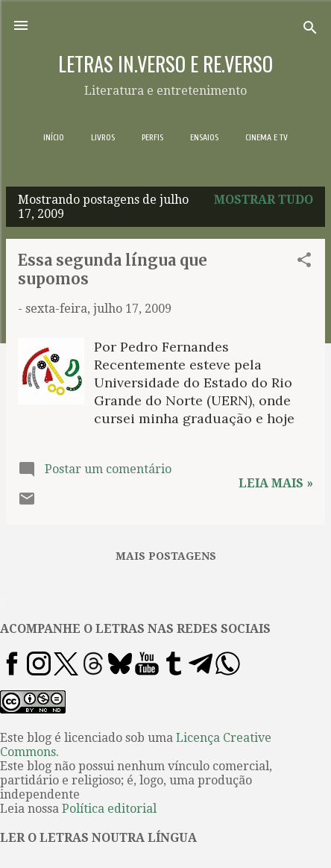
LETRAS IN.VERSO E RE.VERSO (165, 63)
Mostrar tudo (264, 200)
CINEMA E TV (267, 137)
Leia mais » (276, 483)
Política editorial (109, 809)
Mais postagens (166, 556)
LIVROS (103, 137)
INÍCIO (54, 137)
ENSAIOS (204, 137)
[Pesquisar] (310, 30)
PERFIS (152, 137)
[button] (304, 262)
